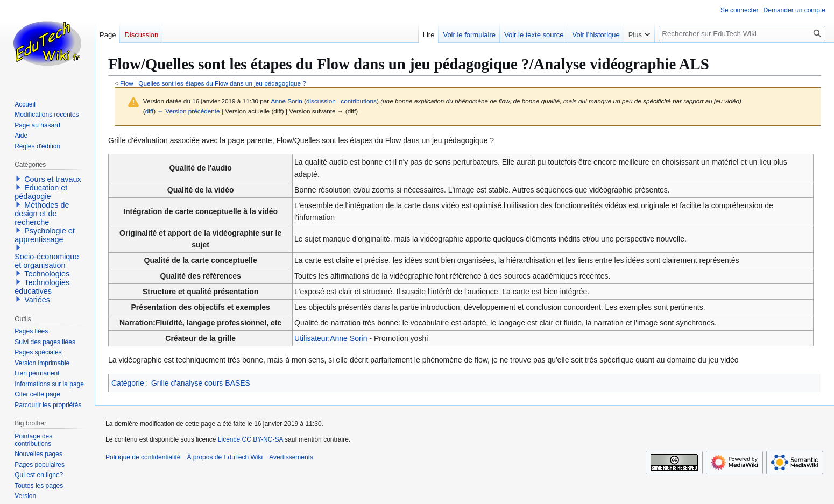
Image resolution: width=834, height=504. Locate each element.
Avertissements (291, 457)
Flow (127, 83)
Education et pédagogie (41, 192)
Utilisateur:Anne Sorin (331, 338)
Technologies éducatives (42, 287)
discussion (321, 101)
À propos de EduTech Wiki (225, 457)
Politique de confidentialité (143, 457)
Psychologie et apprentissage (45, 235)
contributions (359, 101)
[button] (18, 179)
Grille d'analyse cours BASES (201, 383)
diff (149, 111)
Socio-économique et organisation (47, 261)
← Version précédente (188, 111)
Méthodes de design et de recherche (42, 214)
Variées (37, 300)
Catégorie (128, 383)
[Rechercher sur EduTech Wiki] (742, 34)
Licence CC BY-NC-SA (250, 439)
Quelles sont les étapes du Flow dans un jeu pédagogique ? (222, 83)
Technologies (47, 274)
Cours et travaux (53, 179)
